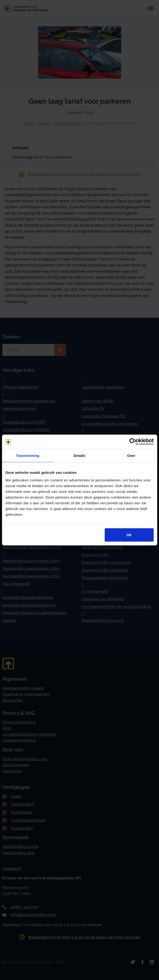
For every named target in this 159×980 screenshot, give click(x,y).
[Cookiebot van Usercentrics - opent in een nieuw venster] (133, 442)
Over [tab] (131, 456)
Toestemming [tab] (28, 456)
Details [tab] (80, 456)
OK (129, 535)
